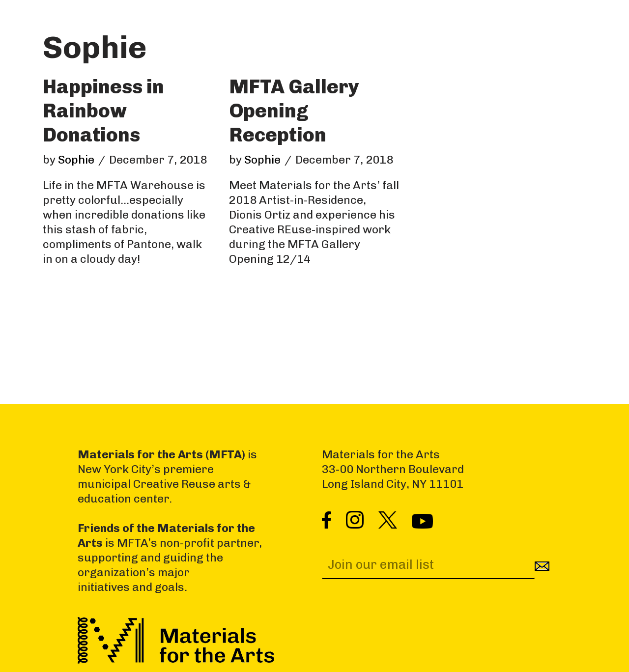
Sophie (76, 160)
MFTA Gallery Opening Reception (294, 111)
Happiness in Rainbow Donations (103, 111)
